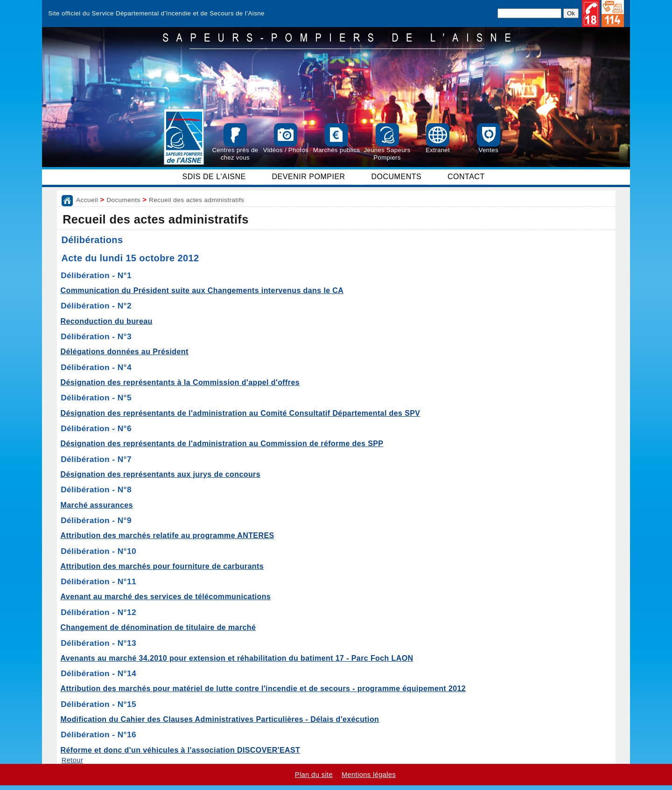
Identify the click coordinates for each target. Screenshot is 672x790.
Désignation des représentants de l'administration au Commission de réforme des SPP (222, 444)
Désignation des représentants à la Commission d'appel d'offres (180, 382)
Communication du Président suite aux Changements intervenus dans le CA (202, 290)
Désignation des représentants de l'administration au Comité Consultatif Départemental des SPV (241, 413)
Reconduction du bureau (107, 321)
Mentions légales (369, 775)
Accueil (87, 200)
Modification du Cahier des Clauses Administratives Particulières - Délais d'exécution (220, 719)
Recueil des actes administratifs (196, 200)
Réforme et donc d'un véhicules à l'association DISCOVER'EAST (181, 750)
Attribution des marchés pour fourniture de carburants (162, 566)
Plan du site (314, 775)
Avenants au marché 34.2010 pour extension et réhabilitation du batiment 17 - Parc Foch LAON (237, 658)
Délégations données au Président (125, 352)
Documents (123, 200)
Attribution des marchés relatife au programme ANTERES (168, 535)
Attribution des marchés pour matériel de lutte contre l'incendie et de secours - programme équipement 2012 (263, 689)
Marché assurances (97, 505)
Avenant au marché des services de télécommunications (166, 597)
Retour (72, 760)
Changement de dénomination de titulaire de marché (158, 627)
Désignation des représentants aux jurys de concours (161, 474)
